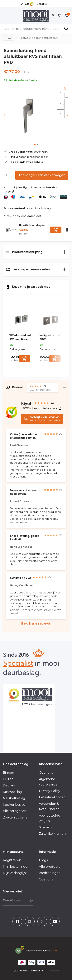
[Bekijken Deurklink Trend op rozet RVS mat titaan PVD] (12, 230)
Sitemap (45, 827)
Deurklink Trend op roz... (33, 225)
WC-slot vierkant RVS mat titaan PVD (20, 337)
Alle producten (51, 867)
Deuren (9, 785)
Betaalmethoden (52, 797)
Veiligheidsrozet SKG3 (50, 337)
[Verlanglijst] (60, 16)
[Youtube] (55, 921)
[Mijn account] (53, 16)
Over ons (46, 773)
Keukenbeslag (14, 805)
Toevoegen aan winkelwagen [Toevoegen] (42, 175)
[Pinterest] (42, 921)
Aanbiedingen (50, 873)
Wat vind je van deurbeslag (42, 418)
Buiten (8, 779)
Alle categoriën (15, 811)
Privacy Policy (50, 791)
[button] (35, 145)
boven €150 (26, 152)
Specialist (18, 663)
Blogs (43, 860)
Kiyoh (54, 951)
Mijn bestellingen (16, 867)
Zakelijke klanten (52, 834)
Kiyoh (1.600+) (43, 4)
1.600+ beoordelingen (41, 408)
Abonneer (32, 901)
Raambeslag (12, 792)
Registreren (12, 860)
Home (9, 38)
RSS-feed (54, 971)
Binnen (8, 773)
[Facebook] (17, 921)
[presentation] (5, 115)
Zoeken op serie (15, 817)
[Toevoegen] (56, 230)
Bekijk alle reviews (36, 623)
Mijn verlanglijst (15, 873)
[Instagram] (30, 921)
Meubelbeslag (14, 798)
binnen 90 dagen (26, 157)
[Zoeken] (36, 29)
